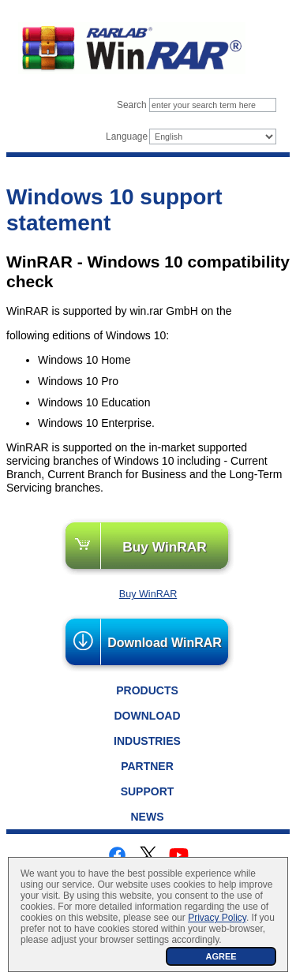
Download (148, 716)
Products (147, 690)
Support (148, 791)
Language (127, 137)
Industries (147, 741)
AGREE (221, 956)
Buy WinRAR (165, 547)
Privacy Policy (217, 918)
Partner (147, 766)
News (148, 817)
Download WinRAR (165, 643)
